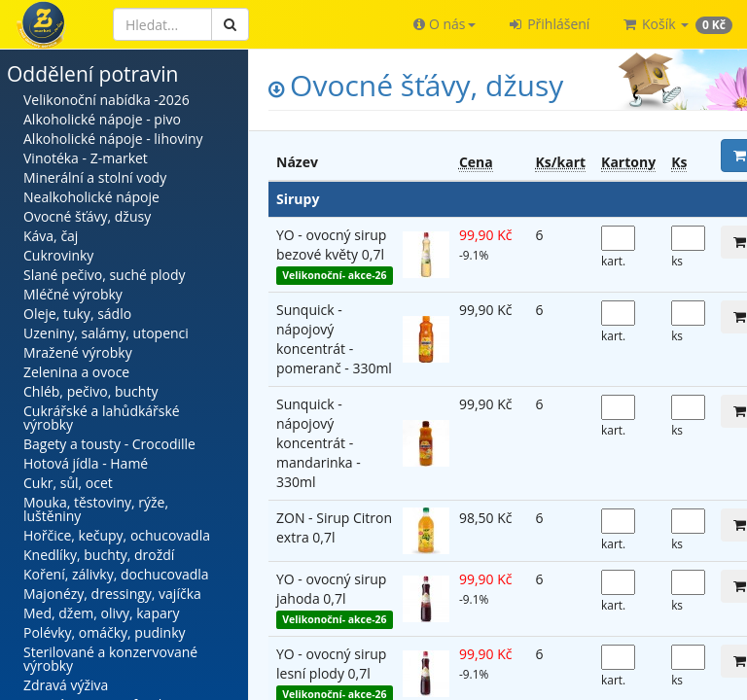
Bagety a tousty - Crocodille (109, 444)
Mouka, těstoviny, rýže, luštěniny (96, 509)
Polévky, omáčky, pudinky (105, 632)
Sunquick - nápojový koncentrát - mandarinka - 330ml (319, 443)
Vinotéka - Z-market (86, 158)
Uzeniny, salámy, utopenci (106, 333)
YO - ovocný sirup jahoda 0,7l (331, 589)
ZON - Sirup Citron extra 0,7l (334, 527)
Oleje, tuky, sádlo (77, 314)
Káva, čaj (51, 236)
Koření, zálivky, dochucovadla (116, 574)
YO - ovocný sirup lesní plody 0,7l (331, 664)
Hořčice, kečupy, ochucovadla (117, 535)
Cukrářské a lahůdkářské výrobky (102, 418)
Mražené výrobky (78, 352)
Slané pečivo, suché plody (105, 275)
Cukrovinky (58, 255)
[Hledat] (162, 24)
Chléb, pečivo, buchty (90, 391)
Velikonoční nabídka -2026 (107, 100)
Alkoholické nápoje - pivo (102, 119)
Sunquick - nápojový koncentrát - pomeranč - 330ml (334, 339)
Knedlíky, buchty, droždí (99, 555)
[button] (444, 24)
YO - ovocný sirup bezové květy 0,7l (331, 245)
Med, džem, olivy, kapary (101, 613)
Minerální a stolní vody (95, 177)
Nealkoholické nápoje (91, 197)
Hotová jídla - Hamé (86, 463)
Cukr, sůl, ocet (68, 483)
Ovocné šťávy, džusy (87, 216)
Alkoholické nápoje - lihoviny (113, 139)
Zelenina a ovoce (76, 372)
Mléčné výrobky (73, 294)
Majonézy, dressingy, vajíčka (112, 594)
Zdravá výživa (66, 685)
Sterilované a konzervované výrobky (110, 659)
